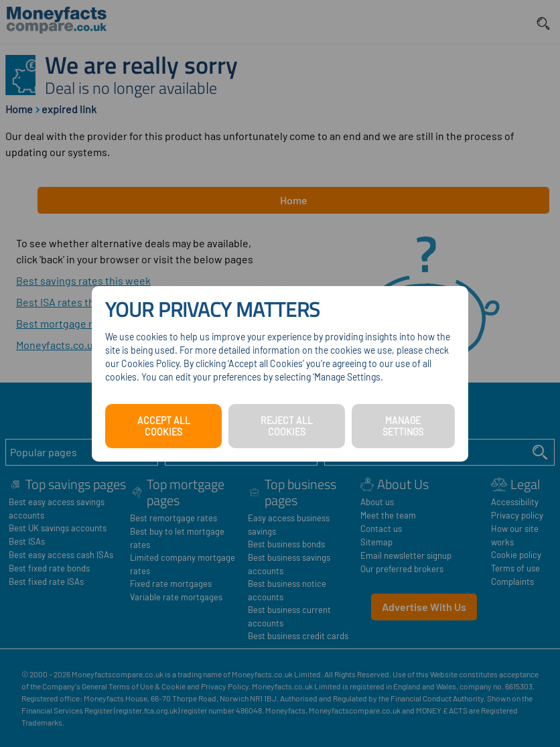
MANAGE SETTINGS (403, 426)
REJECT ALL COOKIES (287, 426)
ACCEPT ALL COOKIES (164, 426)
